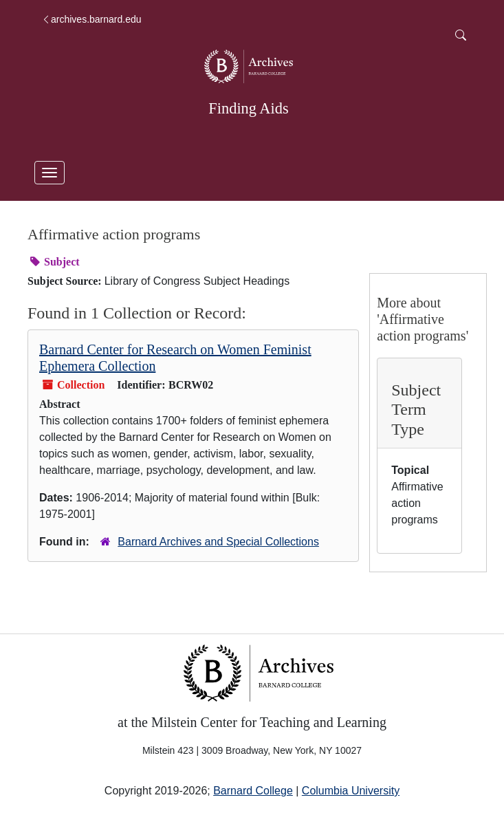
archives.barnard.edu (91, 19)
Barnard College (253, 791)
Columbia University (351, 791)
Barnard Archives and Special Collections (218, 542)
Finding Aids (248, 108)
